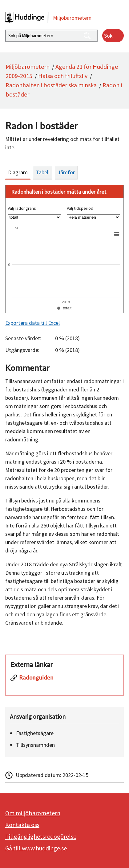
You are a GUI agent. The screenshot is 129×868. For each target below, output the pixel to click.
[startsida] (65, 18)
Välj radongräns (22, 208)
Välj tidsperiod (80, 208)
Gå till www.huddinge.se (36, 848)
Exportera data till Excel (32, 323)
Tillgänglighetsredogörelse (41, 836)
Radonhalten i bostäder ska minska (51, 85)
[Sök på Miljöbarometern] (51, 36)
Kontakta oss (22, 825)
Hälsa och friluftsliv (63, 76)
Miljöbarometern (28, 66)
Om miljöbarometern (33, 813)
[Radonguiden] (64, 681)
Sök (108, 36)
